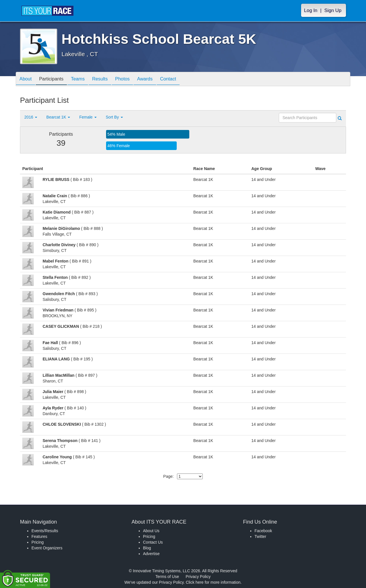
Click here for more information (213, 582)
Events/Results (45, 531)
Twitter (260, 536)
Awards (157, 79)
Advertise (151, 554)
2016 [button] (31, 117)
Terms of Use (167, 577)
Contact (182, 79)
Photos (132, 79)
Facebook (263, 531)
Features (39, 536)
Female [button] (88, 117)
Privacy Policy (198, 577)
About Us (151, 531)
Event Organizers (47, 548)
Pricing (38, 542)
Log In (311, 10)
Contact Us (153, 542)
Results (108, 79)
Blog (147, 548)
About (27, 79)
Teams (83, 79)
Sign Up (333, 10)
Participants (55, 79)
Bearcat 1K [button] (58, 117)
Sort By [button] (114, 117)
